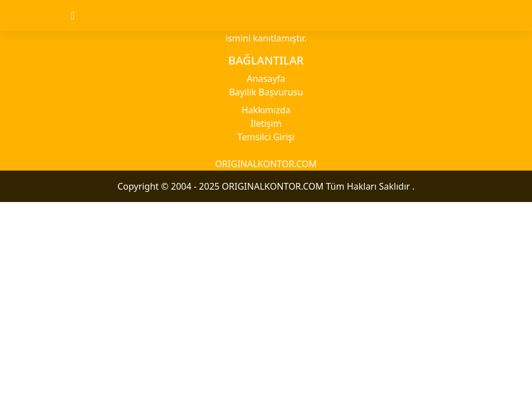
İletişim (266, 123)
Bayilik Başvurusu (266, 92)
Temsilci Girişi (266, 137)
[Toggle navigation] (82, 16)
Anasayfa (266, 79)
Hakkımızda (266, 110)
